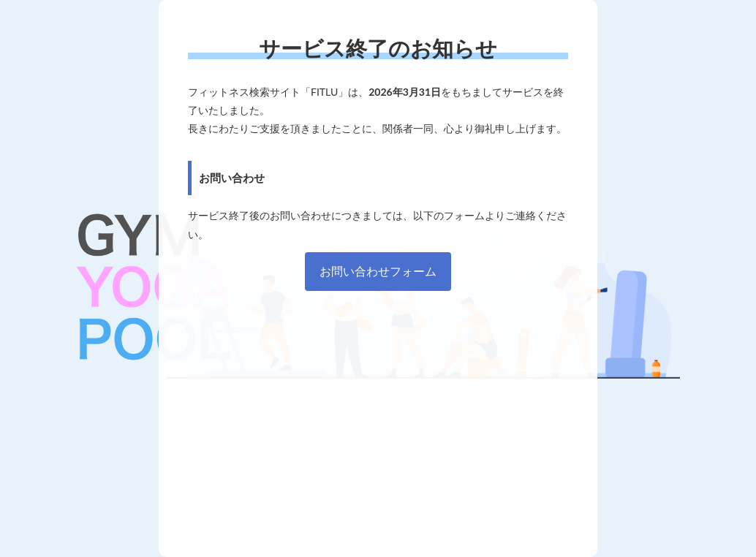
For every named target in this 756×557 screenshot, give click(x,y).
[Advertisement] (378, 417)
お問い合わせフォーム (378, 271)
